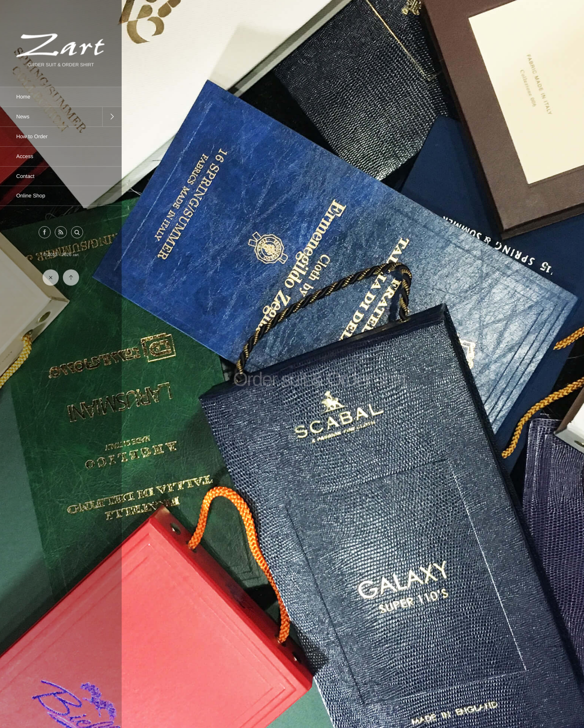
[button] (77, 233)
